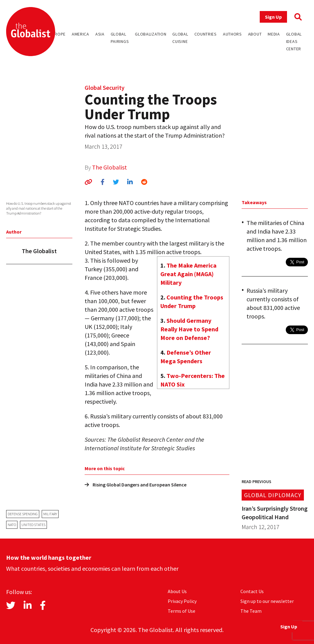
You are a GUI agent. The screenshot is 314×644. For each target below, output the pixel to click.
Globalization (151, 34)
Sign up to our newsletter (267, 601)
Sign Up (273, 17)
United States (33, 525)
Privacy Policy (182, 601)
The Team (251, 611)
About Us (177, 591)
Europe (58, 34)
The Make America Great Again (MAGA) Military (188, 274)
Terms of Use (182, 611)
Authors (232, 34)
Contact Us (252, 591)
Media (274, 34)
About (255, 34)
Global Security (105, 88)
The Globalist (109, 167)
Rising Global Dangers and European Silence (136, 485)
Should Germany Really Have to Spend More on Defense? (189, 329)
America (80, 34)
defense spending (23, 514)
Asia (100, 34)
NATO (12, 525)
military (50, 514)
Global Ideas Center (294, 41)
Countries (206, 34)
